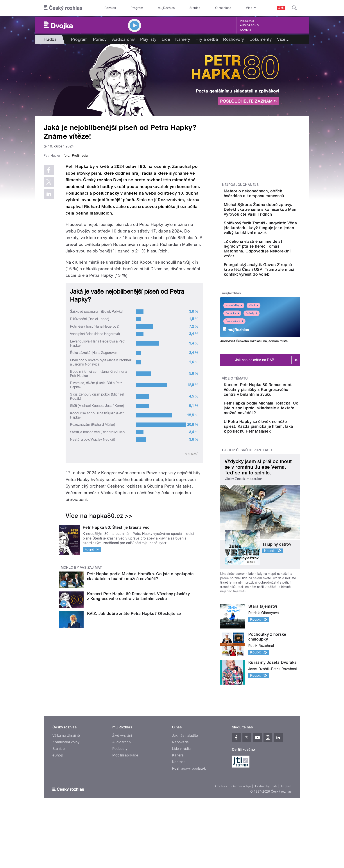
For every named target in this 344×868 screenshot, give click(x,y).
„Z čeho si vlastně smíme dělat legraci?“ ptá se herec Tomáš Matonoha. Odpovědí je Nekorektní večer (272, 272)
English (286, 831)
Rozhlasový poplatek (189, 813)
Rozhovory (234, 39)
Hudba (50, 39)
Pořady (100, 39)
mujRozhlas (166, 8)
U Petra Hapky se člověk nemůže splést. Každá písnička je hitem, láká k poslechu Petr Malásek (272, 469)
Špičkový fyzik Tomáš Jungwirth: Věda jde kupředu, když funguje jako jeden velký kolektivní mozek (274, 244)
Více (283, 39)
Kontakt (178, 807)
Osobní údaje (241, 831)
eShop (58, 800)
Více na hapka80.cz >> (99, 609)
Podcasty (120, 794)
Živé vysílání (234, 352)
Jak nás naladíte (185, 780)
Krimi (254, 336)
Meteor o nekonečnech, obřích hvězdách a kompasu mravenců (271, 196)
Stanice (195, 8)
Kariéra (178, 800)
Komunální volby (66, 787)
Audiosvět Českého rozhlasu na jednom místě (254, 371)
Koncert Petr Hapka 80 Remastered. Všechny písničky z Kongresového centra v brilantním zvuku (138, 689)
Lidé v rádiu (181, 794)
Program (137, 8)
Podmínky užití (266, 831)
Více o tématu (235, 409)
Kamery (246, 30)
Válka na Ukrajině (66, 780)
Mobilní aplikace (125, 800)
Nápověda (180, 787)
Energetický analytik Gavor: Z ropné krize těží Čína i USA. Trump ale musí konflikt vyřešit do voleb (274, 297)
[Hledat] (294, 8)
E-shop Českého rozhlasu (247, 495)
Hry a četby (234, 336)
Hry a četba (207, 39)
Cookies (221, 831)
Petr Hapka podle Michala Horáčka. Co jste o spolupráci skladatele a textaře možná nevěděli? (141, 669)
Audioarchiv (249, 25)
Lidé (166, 39)
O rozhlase (223, 8)
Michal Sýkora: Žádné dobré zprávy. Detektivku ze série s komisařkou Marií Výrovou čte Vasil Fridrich (274, 218)
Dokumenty (261, 39)
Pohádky (232, 344)
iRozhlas (110, 8)
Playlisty (148, 39)
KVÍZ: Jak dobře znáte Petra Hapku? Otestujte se (134, 707)
